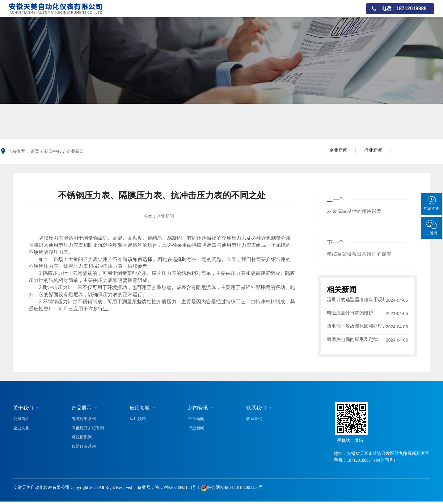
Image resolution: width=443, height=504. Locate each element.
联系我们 (345, 14)
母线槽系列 (82, 440)
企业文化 (21, 430)
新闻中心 (53, 151)
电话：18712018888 (404, 14)
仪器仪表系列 (84, 449)
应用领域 (251, 14)
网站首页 (158, 14)
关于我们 (189, 14)
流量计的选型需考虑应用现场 (355, 300)
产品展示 (220, 14)
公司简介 (21, 421)
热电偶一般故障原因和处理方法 (355, 328)
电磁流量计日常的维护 (350, 314)
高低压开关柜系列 (88, 430)
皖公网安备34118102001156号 (235, 490)
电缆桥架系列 (84, 421)
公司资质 (283, 14)
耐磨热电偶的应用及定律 (352, 342)
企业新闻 (75, 151)
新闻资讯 (314, 14)
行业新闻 (376, 151)
